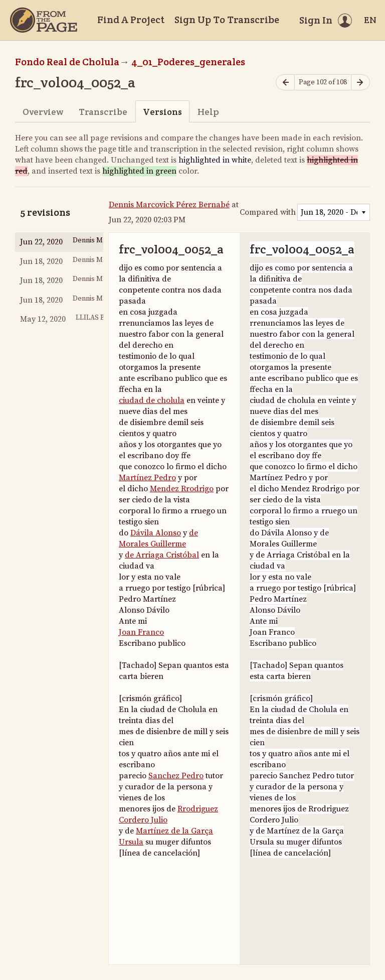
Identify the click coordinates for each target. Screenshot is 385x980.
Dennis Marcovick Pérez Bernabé (169, 205)
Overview (43, 112)
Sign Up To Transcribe (227, 20)
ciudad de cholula (152, 400)
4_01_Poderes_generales (188, 62)
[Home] (44, 20)
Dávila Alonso (156, 533)
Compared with (268, 212)
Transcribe (103, 112)
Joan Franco (141, 632)
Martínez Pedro (147, 478)
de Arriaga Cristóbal (162, 555)
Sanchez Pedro (176, 776)
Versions (162, 112)
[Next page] (360, 83)
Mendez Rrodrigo (182, 489)
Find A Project (131, 20)
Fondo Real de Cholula (67, 62)
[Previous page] (285, 83)
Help (208, 112)
